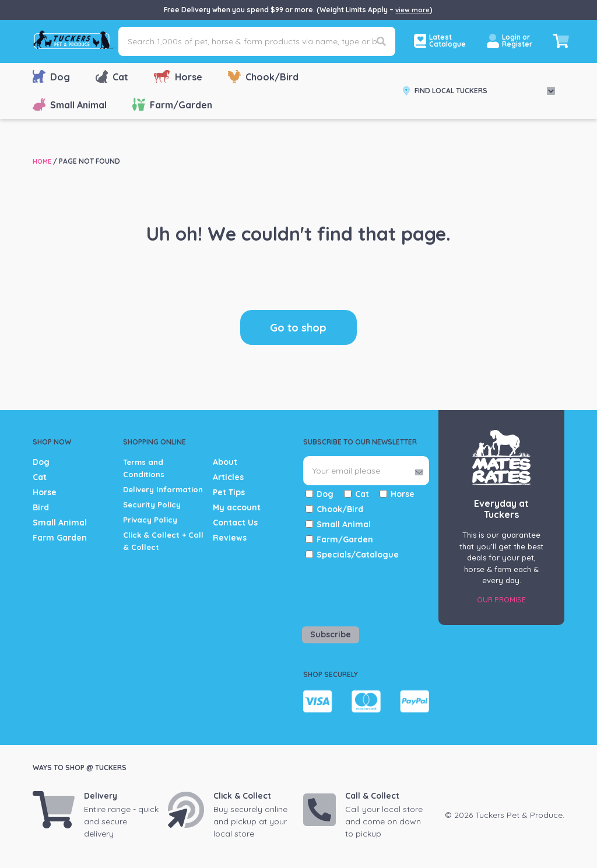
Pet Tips (229, 492)
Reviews (230, 538)
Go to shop (298, 327)
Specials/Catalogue (358, 555)
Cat (112, 76)
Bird (41, 507)
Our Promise (501, 599)
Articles (228, 477)
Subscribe (331, 634)
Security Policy (154, 517)
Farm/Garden (172, 104)
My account (237, 507)
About (225, 462)
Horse (178, 76)
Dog (51, 76)
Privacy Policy (152, 532)
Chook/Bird (263, 76)
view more (413, 10)
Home (43, 161)
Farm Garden (60, 538)
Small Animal (70, 104)
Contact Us (235, 523)
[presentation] (371, 591)
